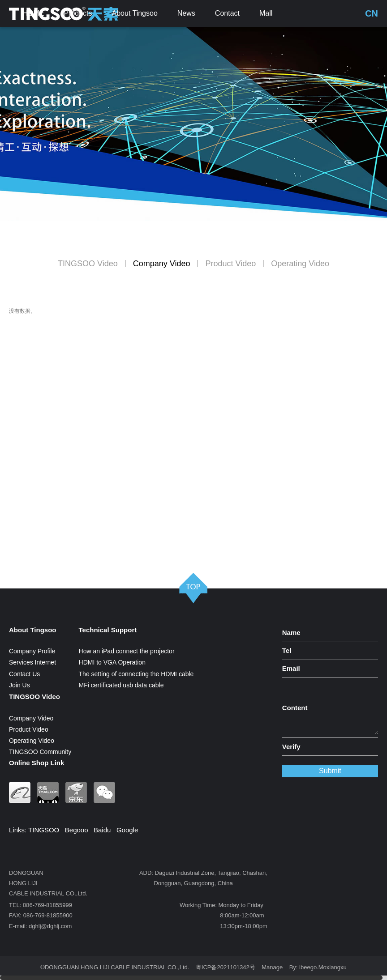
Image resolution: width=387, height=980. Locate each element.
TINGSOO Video (88, 264)
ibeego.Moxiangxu (323, 967)
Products (78, 13)
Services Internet (32, 662)
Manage (272, 967)
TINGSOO (44, 830)
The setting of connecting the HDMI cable (136, 674)
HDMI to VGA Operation (112, 662)
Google (127, 830)
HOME (33, 13)
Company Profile (32, 651)
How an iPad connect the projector (127, 651)
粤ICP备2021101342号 (226, 967)
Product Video (230, 264)
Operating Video (300, 264)
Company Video (162, 264)
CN (372, 13)
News (186, 13)
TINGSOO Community (40, 752)
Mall (266, 13)
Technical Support (108, 630)
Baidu (102, 830)
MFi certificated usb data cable (121, 685)
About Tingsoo (135, 13)
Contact (227, 13)
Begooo (77, 830)
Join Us (19, 685)
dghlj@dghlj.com (50, 926)
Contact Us (24, 674)
